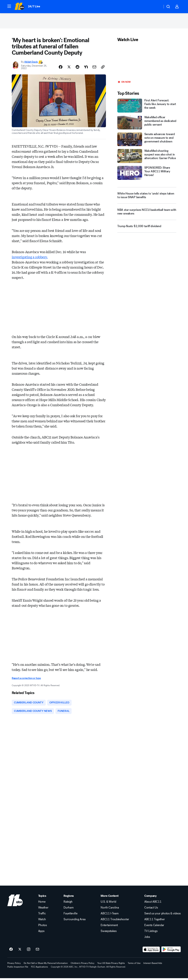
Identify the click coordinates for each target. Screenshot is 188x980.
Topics (42, 898)
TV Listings (151, 933)
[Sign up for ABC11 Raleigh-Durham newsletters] (37, 951)
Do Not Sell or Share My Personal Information (46, 965)
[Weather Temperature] (157, 7)
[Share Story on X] (69, 68)
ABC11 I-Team (110, 915)
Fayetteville (70, 915)
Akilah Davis (31, 63)
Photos (43, 927)
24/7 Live (34, 6)
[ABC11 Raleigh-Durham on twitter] (20, 951)
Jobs (147, 939)
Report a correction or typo (26, 679)
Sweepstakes (109, 933)
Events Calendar (154, 927)
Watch (42, 921)
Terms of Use (134, 965)
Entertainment (109, 927)
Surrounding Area (74, 921)
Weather (43, 909)
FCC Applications (39, 969)
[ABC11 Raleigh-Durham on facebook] (11, 951)
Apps (41, 933)
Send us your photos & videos (162, 915)
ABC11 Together (155, 921)
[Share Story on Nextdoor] (86, 68)
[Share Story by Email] (94, 68)
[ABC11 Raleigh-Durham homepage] (19, 7)
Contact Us (151, 909)
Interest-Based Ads (153, 965)
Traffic (42, 915)
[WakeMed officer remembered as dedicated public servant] (147, 124)
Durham (68, 909)
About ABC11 (153, 904)
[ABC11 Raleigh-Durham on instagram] (29, 951)
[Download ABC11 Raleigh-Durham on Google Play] (171, 951)
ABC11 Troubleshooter (115, 921)
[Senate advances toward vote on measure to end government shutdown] (147, 140)
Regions (69, 898)
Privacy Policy (14, 965)
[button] (9, 6)
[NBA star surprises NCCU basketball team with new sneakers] (147, 214)
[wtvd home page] (15, 902)
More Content (110, 898)
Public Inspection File (18, 969)
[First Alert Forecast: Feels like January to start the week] (147, 107)
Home (42, 904)
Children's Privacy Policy (83, 965)
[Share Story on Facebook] (61, 68)
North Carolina (110, 909)
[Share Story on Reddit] (77, 68)
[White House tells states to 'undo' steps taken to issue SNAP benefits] (147, 197)
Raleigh (68, 904)
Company (150, 898)
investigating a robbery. (30, 258)
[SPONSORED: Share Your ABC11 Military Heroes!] (147, 174)
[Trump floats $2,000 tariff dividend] (147, 229)
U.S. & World (108, 904)
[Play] (147, 63)
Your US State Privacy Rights (111, 965)
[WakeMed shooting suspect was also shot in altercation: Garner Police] (147, 157)
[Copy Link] (103, 68)
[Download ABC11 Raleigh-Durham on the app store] (151, 951)
